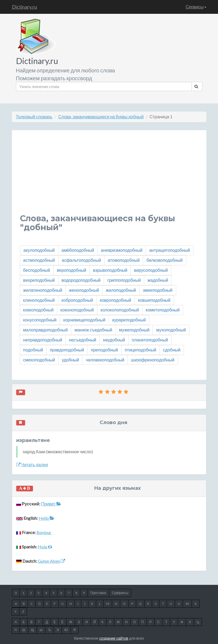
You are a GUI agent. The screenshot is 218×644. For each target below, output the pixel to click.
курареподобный (129, 320)
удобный (71, 360)
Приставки (98, 593)
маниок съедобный (93, 330)
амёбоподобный (78, 250)
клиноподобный (39, 300)
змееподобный (158, 290)
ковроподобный (116, 300)
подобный (33, 350)
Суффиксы (120, 593)
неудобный (114, 340)
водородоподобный (81, 280)
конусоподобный (40, 320)
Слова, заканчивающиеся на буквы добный (101, 117)
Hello (46, 518)
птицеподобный (141, 350)
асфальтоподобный (81, 260)
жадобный (158, 280)
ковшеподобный (154, 300)
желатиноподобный (43, 290)
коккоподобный (38, 310)
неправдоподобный (43, 340)
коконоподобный (77, 310)
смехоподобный (39, 360)
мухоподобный (171, 330)
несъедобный (83, 340)
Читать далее (32, 464)
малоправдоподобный (46, 330)
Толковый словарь (34, 117)
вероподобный (71, 270)
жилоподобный (121, 290)
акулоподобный (39, 250)
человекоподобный (105, 360)
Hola (45, 547)
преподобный (104, 350)
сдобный (172, 350)
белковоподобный (165, 260)
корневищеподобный (84, 320)
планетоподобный (150, 340)
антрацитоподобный (170, 250)
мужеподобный (134, 330)
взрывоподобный (110, 270)
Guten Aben (51, 561)
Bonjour (44, 532)
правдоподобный (67, 350)
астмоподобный (39, 260)
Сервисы (196, 7)
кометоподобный (163, 310)
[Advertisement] (109, 176)
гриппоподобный (124, 280)
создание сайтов (114, 638)
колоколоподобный (120, 310)
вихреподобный (39, 280)
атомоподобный (124, 260)
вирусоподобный (151, 270)
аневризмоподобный (122, 250)
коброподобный (77, 300)
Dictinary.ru (24, 7)
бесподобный (37, 270)
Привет (51, 504)
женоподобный (84, 290)
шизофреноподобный (153, 360)
